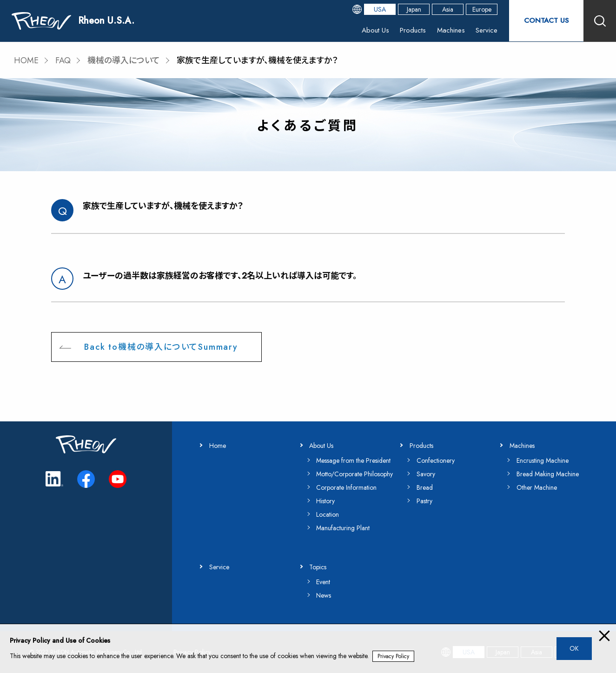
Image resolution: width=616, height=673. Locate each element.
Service (486, 30)
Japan (414, 9)
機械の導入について (124, 60)
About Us (374, 30)
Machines (450, 30)
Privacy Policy (393, 656)
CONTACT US (546, 21)
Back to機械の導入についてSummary (161, 347)
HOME (26, 60)
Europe (482, 9)
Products (412, 30)
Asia (448, 9)
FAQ (63, 60)
